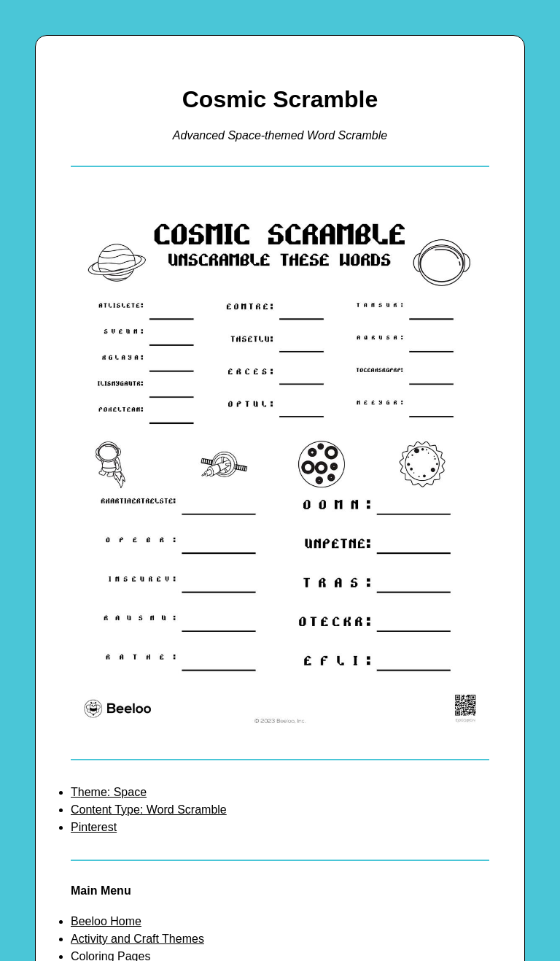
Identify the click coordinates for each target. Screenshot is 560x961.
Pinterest (94, 827)
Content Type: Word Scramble (149, 810)
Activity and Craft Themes (137, 939)
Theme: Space (109, 792)
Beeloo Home (106, 921)
